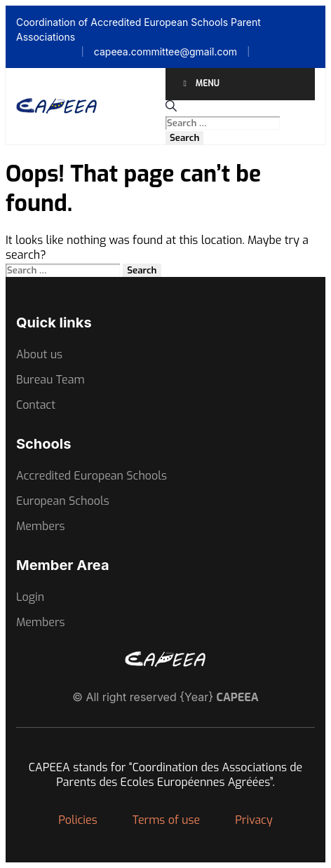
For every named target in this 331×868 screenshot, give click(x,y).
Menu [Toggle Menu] (200, 83)
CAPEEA (238, 697)
